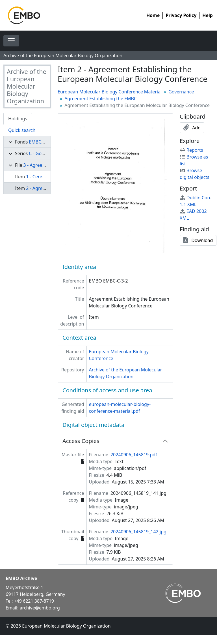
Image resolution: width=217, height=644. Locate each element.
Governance (181, 92)
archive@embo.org (40, 608)
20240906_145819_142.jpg (138, 532)
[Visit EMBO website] (183, 593)
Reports (191, 150)
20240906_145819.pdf (134, 455)
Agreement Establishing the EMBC (101, 99)
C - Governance (45, 153)
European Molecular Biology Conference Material (110, 92)
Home (153, 15)
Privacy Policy (181, 15)
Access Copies (81, 441)
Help (208, 15)
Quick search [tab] (22, 130)
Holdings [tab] (18, 119)
